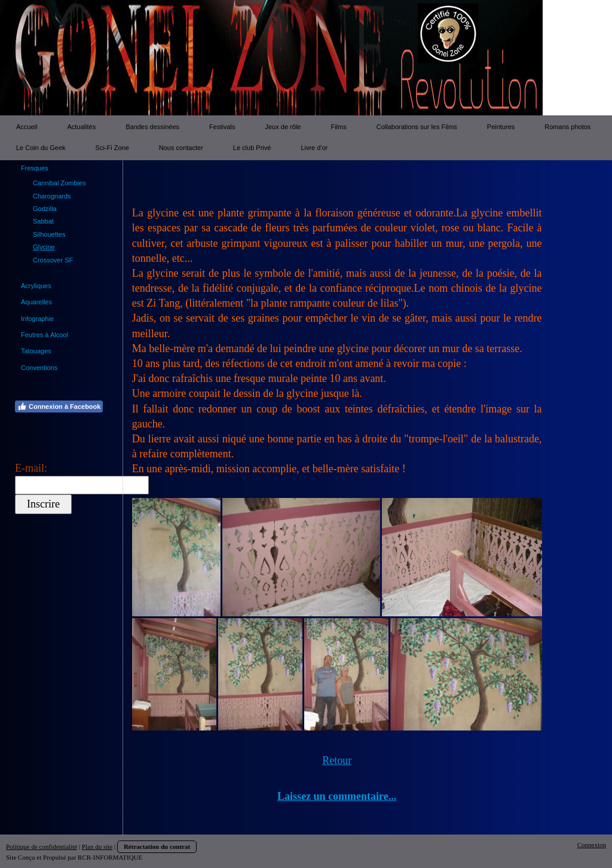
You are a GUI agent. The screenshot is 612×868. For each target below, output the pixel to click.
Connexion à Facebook (59, 407)
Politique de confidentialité (42, 846)
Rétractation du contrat (157, 846)
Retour (337, 760)
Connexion (592, 845)
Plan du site (97, 846)
